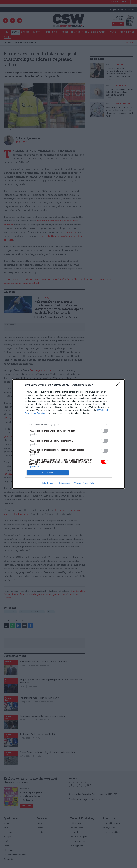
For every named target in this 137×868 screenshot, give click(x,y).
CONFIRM (48, 473)
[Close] (119, 385)
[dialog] (68, 434)
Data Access (64, 483)
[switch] (104, 431)
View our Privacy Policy (85, 483)
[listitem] (68, 424)
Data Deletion (48, 483)
